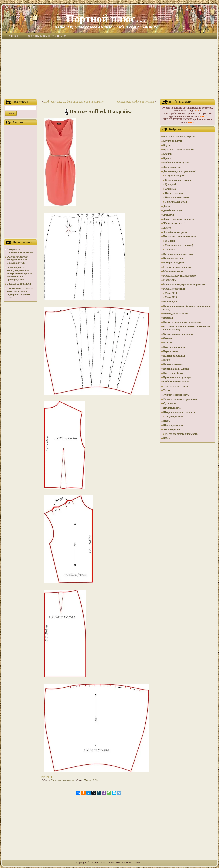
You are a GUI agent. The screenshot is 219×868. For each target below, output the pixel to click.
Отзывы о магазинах (177, 197)
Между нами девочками (177, 267)
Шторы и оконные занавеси (179, 412)
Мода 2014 (171, 293)
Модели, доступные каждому (180, 276)
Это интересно (171, 430)
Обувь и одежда (174, 193)
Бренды (168, 154)
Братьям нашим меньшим (178, 150)
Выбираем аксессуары (176, 163)
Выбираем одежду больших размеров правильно (74, 102)
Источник (47, 777)
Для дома (170, 189)
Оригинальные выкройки (178, 334)
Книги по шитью (173, 258)
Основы (168, 338)
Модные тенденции (174, 289)
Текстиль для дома (176, 202)
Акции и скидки (174, 176)
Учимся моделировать (62, 780)
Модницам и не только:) (179, 245)
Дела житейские (172, 167)
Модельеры (170, 280)
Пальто (167, 343)
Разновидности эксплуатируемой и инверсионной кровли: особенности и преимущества (20, 273)
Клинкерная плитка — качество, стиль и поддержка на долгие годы (20, 293)
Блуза (167, 145)
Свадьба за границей (19, 284)
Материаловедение (174, 263)
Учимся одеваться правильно (180, 399)
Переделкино (171, 351)
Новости (168, 318)
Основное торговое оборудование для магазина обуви (18, 260)
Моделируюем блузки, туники (135, 102)
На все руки (170, 302)
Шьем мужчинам (173, 425)
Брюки (167, 158)
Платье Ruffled (92, 780)
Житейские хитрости (175, 232)
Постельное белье (173, 373)
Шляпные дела (172, 408)
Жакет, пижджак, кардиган (179, 219)
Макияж (170, 241)
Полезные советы (173, 364)
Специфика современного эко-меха (20, 251)
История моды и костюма (178, 254)
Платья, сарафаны (174, 356)
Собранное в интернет (176, 382)
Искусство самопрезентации (179, 236)
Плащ (167, 360)
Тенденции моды (175, 417)
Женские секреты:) (174, 223)
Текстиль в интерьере (176, 386)
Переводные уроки (174, 347)
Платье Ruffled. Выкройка (101, 111)
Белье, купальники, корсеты (180, 137)
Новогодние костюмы (176, 314)
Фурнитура (170, 403)
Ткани (167, 390)
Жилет (167, 228)
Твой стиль (171, 250)
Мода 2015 (171, 297)
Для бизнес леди (172, 211)
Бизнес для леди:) (173, 141)
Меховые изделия (173, 271)
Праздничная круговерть (178, 377)
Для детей (171, 184)
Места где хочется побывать (181, 434)
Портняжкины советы (176, 369)
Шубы (167, 421)
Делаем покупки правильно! (180, 171)
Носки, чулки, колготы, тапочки (182, 322)
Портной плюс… (106, 19)
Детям (167, 206)
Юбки (167, 438)
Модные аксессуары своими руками (184, 284)
